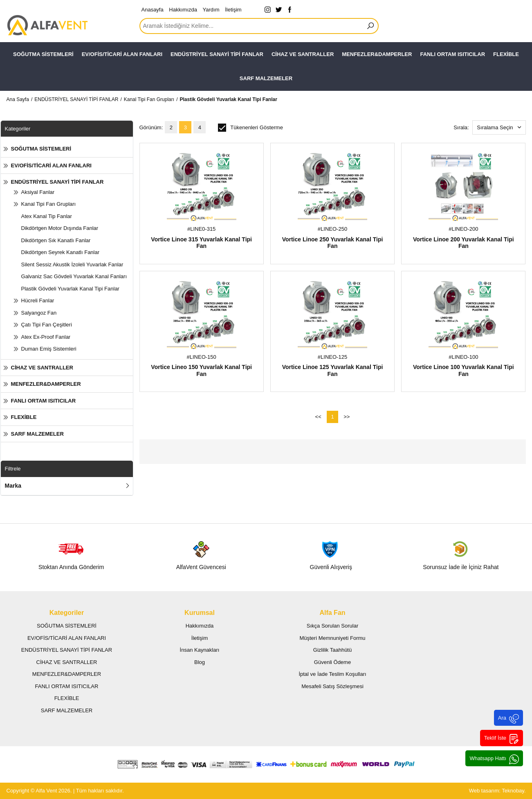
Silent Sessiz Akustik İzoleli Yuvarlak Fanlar (72, 264)
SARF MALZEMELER (266, 78)
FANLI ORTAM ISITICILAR (452, 54)
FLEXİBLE (506, 54)
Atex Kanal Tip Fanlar (47, 216)
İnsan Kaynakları (200, 650)
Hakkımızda (183, 10)
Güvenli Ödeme (332, 662)
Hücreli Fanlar (38, 300)
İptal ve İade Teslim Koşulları (332, 674)
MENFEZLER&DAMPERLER (377, 54)
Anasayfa (153, 10)
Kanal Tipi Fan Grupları (149, 99)
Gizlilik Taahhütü (332, 650)
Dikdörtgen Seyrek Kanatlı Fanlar (60, 252)
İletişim (233, 10)
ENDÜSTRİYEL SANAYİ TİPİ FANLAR (217, 54)
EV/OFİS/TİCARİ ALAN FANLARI (122, 54)
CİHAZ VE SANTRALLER (303, 54)
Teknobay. (514, 791)
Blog (200, 662)
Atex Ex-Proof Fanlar (46, 337)
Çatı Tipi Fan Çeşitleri (47, 325)
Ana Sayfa (18, 99)
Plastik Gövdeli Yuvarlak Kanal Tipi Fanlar (228, 99)
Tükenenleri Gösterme (250, 128)
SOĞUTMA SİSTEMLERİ (43, 54)
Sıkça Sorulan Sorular (332, 626)
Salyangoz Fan (39, 313)
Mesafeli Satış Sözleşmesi (332, 686)
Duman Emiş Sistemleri (49, 349)
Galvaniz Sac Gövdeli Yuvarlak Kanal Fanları (74, 276)
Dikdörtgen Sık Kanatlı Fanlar (56, 240)
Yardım (211, 10)
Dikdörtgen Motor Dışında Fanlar (60, 228)
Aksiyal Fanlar (38, 192)
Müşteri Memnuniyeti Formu (332, 638)
